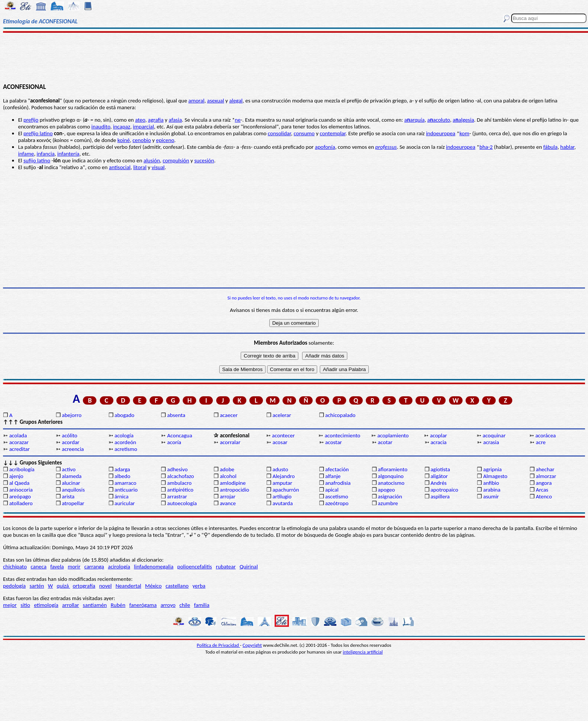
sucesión (204, 160)
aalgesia (464, 120)
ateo (140, 120)
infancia (46, 154)
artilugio (282, 496)
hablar (567, 147)
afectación (337, 469)
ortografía (84, 586)
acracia (439, 442)
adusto (280, 469)
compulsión (176, 160)
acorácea (545, 435)
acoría (174, 442)
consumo (304, 133)
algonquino (391, 476)
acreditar (19, 449)
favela (57, 567)
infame (26, 154)
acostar (333, 442)
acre (541, 442)
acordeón (125, 442)
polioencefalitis (195, 567)
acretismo (126, 449)
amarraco (125, 483)
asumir (491, 496)
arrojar (228, 496)
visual (158, 167)
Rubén (118, 605)
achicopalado (340, 415)
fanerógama (143, 605)
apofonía (325, 147)
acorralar (230, 442)
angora (544, 483)
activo (69, 469)
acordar (71, 442)
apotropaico (444, 490)
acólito (69, 435)
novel (105, 586)
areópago (20, 496)
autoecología (182, 503)
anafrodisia (338, 483)
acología (124, 435)
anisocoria (21, 490)
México (153, 586)
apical (332, 490)
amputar (282, 483)
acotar (385, 442)
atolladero (21, 503)
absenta (176, 415)
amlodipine (233, 483)
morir (74, 567)
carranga (94, 567)
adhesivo (177, 469)
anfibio (491, 483)
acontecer (283, 435)
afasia (175, 120)
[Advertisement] (294, 57)
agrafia (156, 120)
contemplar (333, 133)
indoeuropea (441, 133)
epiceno (165, 140)
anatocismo (391, 483)
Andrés (439, 483)
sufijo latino (37, 160)
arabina (492, 490)
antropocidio (235, 490)
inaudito (101, 127)
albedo (122, 476)
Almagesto (495, 476)
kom (464, 133)
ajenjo (16, 476)
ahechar (545, 469)
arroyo (168, 605)
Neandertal (128, 586)
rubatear (226, 567)
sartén (37, 586)
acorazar (19, 442)
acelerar (282, 415)
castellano (177, 586)
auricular (125, 503)
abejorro (72, 415)
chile (185, 605)
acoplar (439, 435)
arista (68, 496)
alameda (72, 476)
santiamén (95, 605)
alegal (236, 101)
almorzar (546, 476)
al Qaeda (19, 483)
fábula (550, 147)
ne (237, 120)
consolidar (279, 133)
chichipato (15, 567)
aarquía (414, 120)
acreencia (73, 449)
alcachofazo (181, 476)
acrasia (491, 442)
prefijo (31, 120)
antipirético (180, 490)
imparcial (144, 127)
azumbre (388, 503)
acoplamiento (393, 435)
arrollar (71, 605)
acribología (22, 469)
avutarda (283, 503)
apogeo (386, 490)
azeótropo (337, 503)
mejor (10, 605)
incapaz (122, 127)
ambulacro (179, 483)
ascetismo (337, 496)
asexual (216, 101)
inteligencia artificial (363, 652)
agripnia (493, 469)
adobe (227, 469)
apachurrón (286, 490)
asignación (390, 496)
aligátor (439, 476)
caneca (38, 567)
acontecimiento (343, 435)
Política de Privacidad (218, 645)
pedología (14, 586)
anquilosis (73, 490)
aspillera (440, 496)
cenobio (142, 140)
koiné (124, 140)
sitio (25, 605)
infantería (68, 154)
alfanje (333, 476)
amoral (196, 101)
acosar (280, 442)
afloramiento (393, 469)
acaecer (229, 415)
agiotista (440, 469)
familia (202, 605)
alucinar (71, 483)
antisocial (120, 167)
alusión (152, 160)
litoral (140, 167)
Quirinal (249, 567)
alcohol (228, 476)
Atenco (544, 496)
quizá (63, 586)
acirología (119, 567)
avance (228, 503)
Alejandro (283, 476)
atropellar (73, 503)
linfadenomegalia (154, 567)
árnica (121, 496)
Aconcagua (180, 435)
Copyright (252, 645)
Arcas (542, 490)
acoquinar (494, 435)
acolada (18, 435)
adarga (122, 469)
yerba (199, 586)
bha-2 (486, 147)
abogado (124, 415)
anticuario (126, 490)
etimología (46, 605)
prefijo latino (38, 133)
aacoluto (438, 120)
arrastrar (177, 496)
